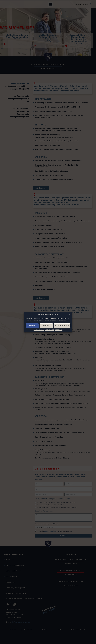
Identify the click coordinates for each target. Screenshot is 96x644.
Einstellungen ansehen (62, 334)
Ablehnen (46, 334)
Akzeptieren (32, 334)
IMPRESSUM (59, 338)
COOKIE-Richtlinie (39, 338)
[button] (70, 322)
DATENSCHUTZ (49, 338)
